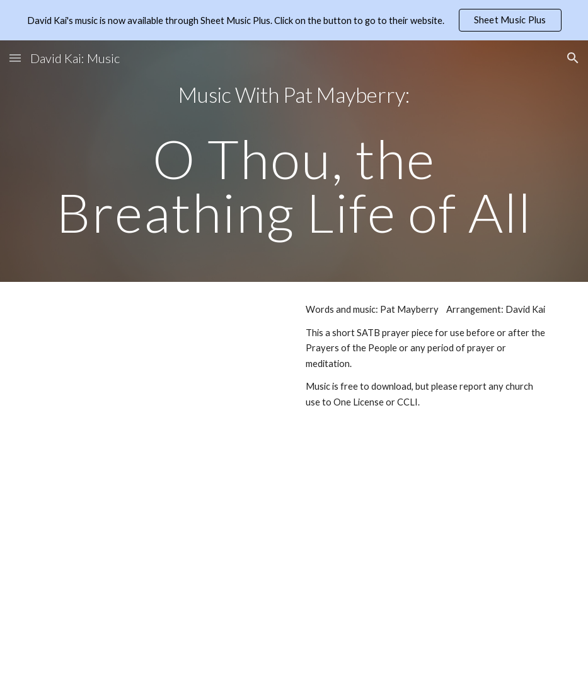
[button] (15, 58)
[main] (294, 161)
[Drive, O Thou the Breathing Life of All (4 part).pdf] (162, 558)
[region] (294, 20)
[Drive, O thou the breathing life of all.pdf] (162, 374)
